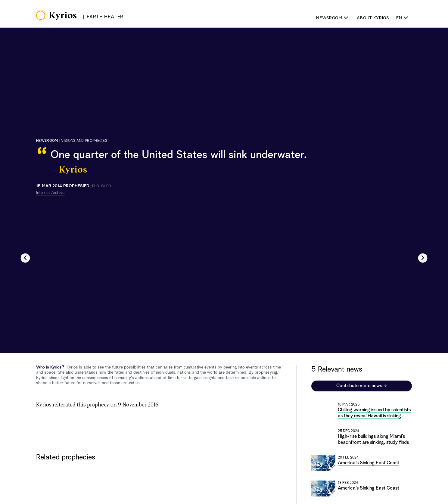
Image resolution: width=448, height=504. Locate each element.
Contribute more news (362, 386)
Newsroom (47, 141)
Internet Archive (50, 193)
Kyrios (63, 16)
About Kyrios (373, 18)
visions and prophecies (84, 141)
